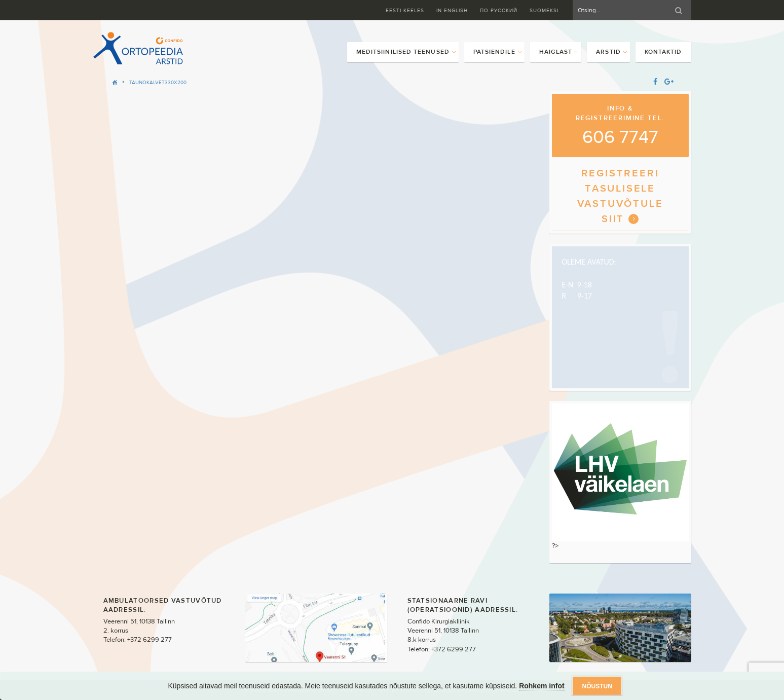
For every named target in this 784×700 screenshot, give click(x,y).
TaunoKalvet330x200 (158, 82)
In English (452, 10)
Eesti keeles (405, 10)
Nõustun (597, 686)
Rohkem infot (542, 686)
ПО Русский (499, 10)
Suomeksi (544, 10)
